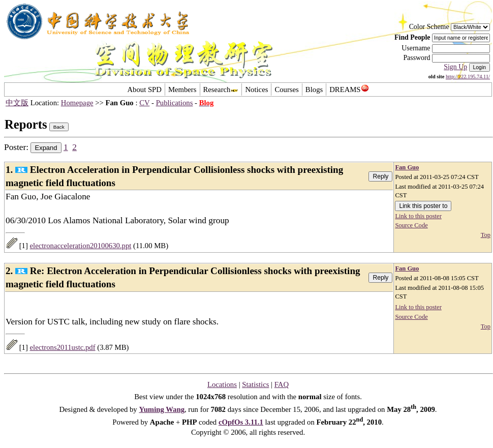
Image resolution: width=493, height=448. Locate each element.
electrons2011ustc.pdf (63, 347)
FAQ (282, 384)
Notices (256, 89)
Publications (175, 103)
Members (182, 89)
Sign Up (455, 67)
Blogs (314, 89)
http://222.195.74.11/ (468, 77)
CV (144, 103)
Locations (222, 384)
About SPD (144, 89)
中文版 (17, 103)
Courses (286, 89)
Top (486, 235)
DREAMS (349, 89)
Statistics (255, 384)
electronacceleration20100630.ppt (81, 246)
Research (221, 89)
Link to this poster (418, 216)
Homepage (77, 103)
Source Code (411, 225)
